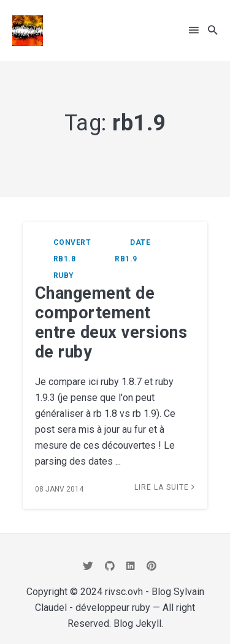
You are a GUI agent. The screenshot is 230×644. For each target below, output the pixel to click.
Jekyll (148, 623)
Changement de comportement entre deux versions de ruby (111, 323)
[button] (194, 30)
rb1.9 (126, 259)
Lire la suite (165, 487)
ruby (64, 275)
